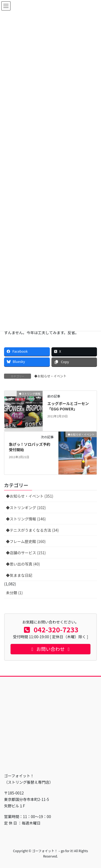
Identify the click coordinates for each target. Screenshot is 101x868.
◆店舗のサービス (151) (26, 553)
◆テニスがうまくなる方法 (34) (32, 530)
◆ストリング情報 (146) (26, 519)
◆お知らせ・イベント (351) (30, 496)
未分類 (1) (14, 593)
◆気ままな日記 (19, 575)
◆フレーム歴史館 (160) (26, 541)
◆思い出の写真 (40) (23, 564)
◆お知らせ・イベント (50, 376)
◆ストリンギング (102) (26, 508)
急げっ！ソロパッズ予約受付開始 (30, 447)
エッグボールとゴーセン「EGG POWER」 (68, 406)
